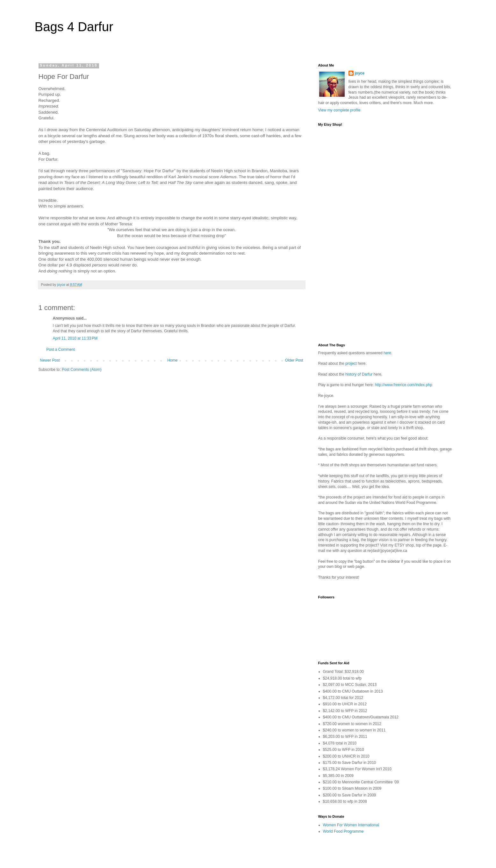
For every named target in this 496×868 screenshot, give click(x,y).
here (387, 353)
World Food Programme (343, 831)
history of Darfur (359, 374)
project (351, 363)
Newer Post (50, 360)
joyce (360, 73)
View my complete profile (339, 110)
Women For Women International (351, 825)
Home (172, 360)
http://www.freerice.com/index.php (404, 385)
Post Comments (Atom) (82, 370)
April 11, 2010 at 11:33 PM (75, 338)
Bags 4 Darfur (74, 27)
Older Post (294, 360)
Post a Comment (61, 349)
